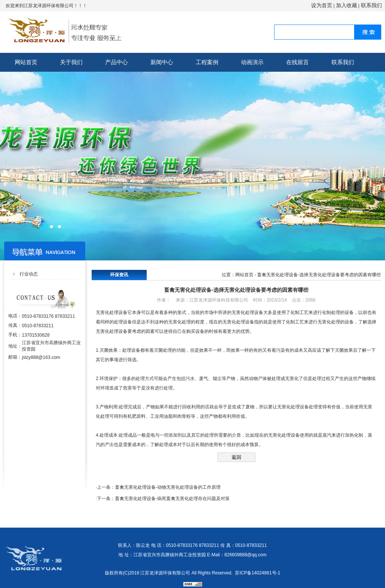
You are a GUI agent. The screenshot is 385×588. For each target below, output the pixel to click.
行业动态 (29, 274)
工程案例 (207, 62)
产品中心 (117, 62)
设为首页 (322, 5)
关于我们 (71, 62)
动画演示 (252, 62)
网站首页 (26, 62)
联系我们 (371, 5)
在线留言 (298, 62)
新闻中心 (162, 62)
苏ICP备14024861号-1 (258, 573)
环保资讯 (119, 275)
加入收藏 (347, 5)
